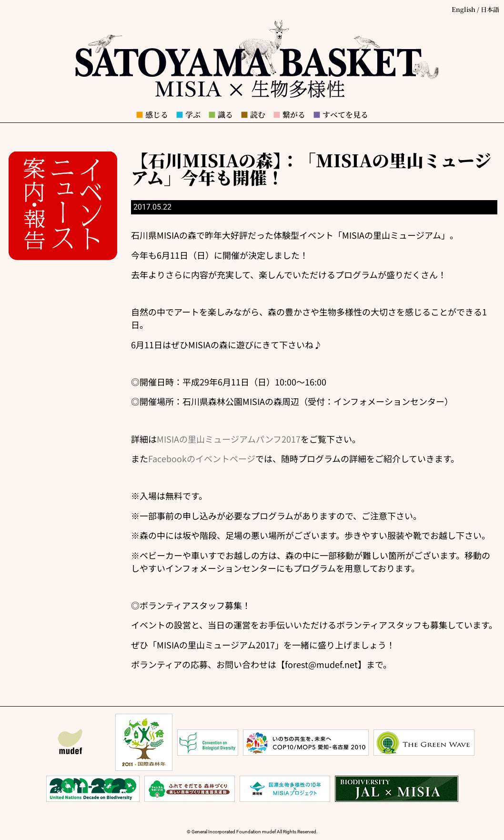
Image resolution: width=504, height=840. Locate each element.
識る (221, 115)
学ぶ (188, 115)
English (464, 9)
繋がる (289, 115)
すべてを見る (341, 115)
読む (253, 115)
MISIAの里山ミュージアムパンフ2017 (229, 439)
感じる (152, 115)
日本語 (490, 9)
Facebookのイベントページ (202, 458)
